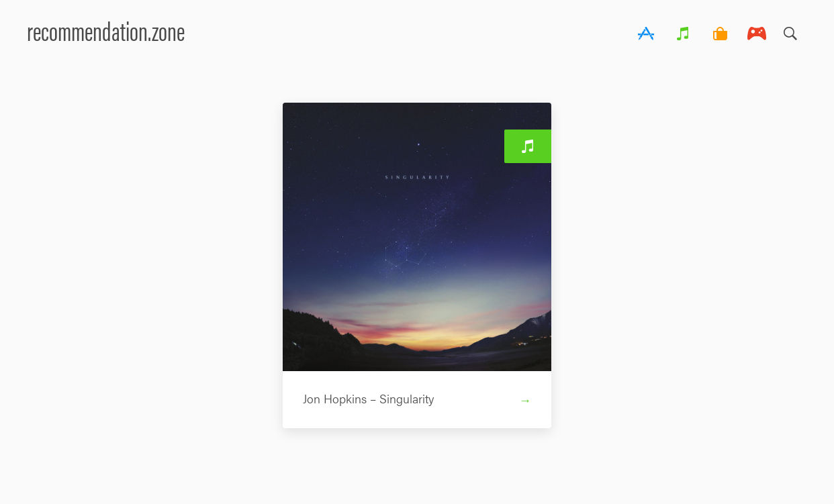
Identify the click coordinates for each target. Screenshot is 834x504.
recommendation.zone (106, 30)
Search (790, 30)
